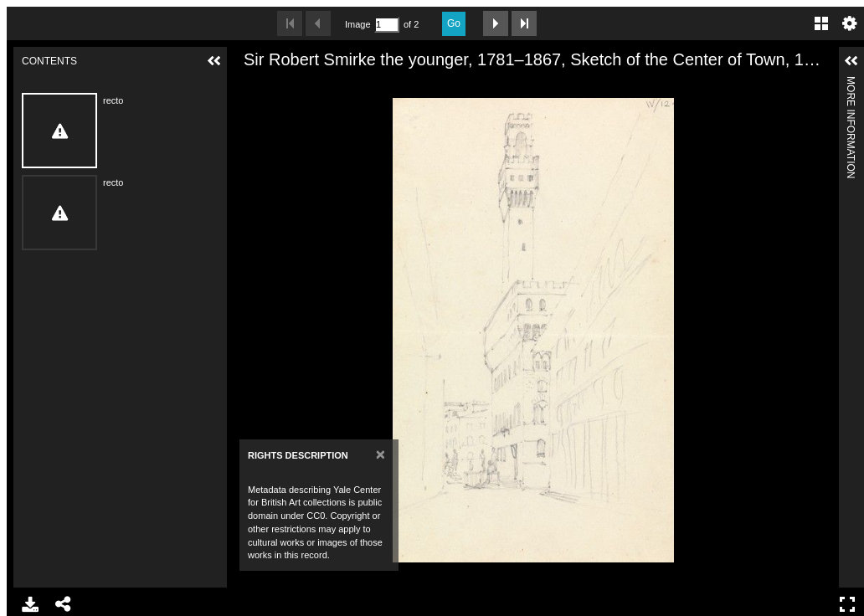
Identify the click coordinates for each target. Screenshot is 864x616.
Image (357, 24)
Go (454, 23)
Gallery (821, 23)
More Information (851, 83)
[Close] (381, 454)
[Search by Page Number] (387, 25)
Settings (850, 23)
